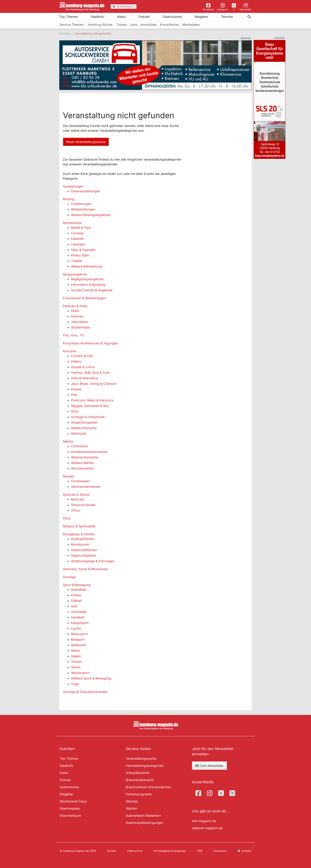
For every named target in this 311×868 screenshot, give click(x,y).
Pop (74, 395)
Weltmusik (79, 434)
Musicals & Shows (76, 495)
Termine (227, 17)
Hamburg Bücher (100, 25)
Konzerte (70, 351)
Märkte (68, 441)
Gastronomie (172, 17)
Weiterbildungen (83, 209)
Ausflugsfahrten (83, 539)
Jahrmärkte (79, 322)
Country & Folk (82, 356)
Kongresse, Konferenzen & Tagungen (90, 343)
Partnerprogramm (139, 794)
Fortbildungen (81, 204)
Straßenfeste (80, 327)
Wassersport (80, 673)
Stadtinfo (98, 17)
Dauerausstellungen (86, 191)
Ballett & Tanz (81, 228)
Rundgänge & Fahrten (79, 534)
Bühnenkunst (72, 223)
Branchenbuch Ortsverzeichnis (148, 787)
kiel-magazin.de (204, 821)
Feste (75, 311)
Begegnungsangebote (87, 279)
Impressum (220, 851)
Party (67, 518)
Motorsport (79, 634)
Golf (74, 606)
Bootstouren (80, 544)
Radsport (78, 639)
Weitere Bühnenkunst (87, 266)
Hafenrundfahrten (84, 550)
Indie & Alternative (84, 378)
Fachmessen (80, 481)
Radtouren (79, 645)
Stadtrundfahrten (84, 555)
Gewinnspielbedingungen (144, 823)
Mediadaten (191, 25)
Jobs (134, 25)
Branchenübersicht (140, 780)
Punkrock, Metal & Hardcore (92, 400)
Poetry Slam (80, 255)
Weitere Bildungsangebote (91, 215)
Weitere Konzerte (84, 428)
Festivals (77, 316)
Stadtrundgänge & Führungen (93, 561)
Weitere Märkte (82, 463)
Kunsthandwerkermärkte (89, 452)
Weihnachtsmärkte (85, 457)
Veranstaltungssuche (141, 758)
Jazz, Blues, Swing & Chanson (94, 384)
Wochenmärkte (82, 468)
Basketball (79, 590)
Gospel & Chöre (83, 367)
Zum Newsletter (209, 766)
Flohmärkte (79, 446)
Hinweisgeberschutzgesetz (170, 851)
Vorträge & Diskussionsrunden (85, 692)
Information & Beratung (88, 285)
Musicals (77, 499)
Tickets (121, 25)
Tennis (76, 667)
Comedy (77, 233)
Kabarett (77, 239)
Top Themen (69, 17)
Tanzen (76, 662)
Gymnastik (79, 612)
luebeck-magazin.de (207, 828)
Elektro (76, 361)
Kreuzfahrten (169, 25)
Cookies (245, 851)
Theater (77, 261)
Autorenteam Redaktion (143, 816)
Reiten (76, 651)
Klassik (76, 389)
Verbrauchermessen (86, 487)
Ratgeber (201, 17)
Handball (78, 617)
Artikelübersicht (137, 773)
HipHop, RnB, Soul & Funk (90, 373)
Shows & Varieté (83, 505)
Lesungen (78, 244)
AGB (200, 851)
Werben (132, 808)
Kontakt (112, 851)
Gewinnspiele (70, 808)
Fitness (76, 595)
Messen (69, 476)
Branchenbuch (70, 816)
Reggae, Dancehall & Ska (90, 406)
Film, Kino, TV (73, 335)
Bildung (68, 199)
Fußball (76, 601)
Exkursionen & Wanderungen (84, 298)
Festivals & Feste (75, 306)
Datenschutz (135, 851)
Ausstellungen (73, 186)
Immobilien (149, 25)
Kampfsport (80, 623)
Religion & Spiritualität (79, 526)
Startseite (65, 33)
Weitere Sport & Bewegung (91, 678)
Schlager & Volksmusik (88, 417)
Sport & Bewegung (77, 585)
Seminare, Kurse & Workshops (85, 569)
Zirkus (76, 510)
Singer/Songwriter (84, 422)
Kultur (121, 17)
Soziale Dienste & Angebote (92, 290)
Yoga (75, 684)
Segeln (76, 656)
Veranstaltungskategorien (145, 766)
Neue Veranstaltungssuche (86, 142)
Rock (75, 411)
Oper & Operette (83, 250)
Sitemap (132, 801)
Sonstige (69, 577)
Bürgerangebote (75, 274)
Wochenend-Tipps (73, 801)
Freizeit (144, 17)
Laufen (76, 628)
